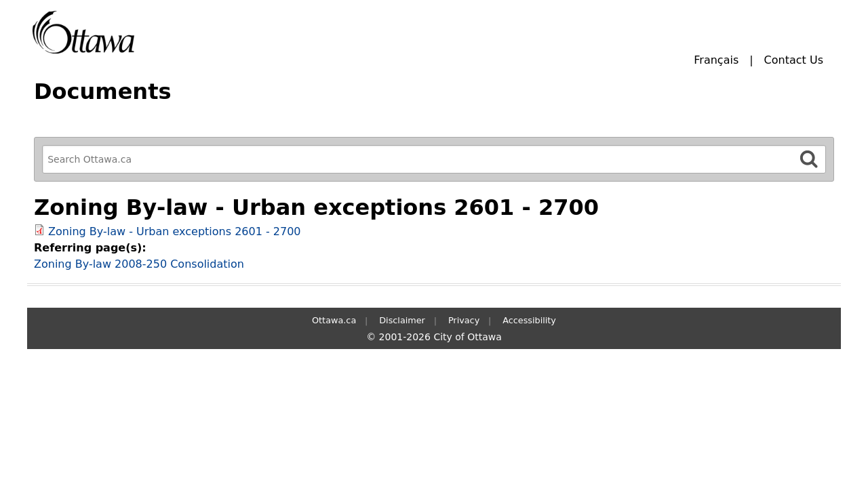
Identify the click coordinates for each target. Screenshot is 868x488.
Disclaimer (402, 320)
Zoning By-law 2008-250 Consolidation (139, 264)
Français (716, 60)
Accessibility (529, 320)
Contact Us (794, 60)
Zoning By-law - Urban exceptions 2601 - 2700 (174, 231)
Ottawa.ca (334, 320)
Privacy (464, 320)
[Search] (809, 159)
